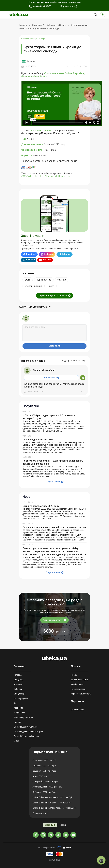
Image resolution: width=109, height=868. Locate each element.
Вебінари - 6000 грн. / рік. (44, 792)
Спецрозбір (19, 694)
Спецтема (19, 680)
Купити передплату (53, 620)
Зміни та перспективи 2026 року (41, 506)
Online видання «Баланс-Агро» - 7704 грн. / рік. (55, 808)
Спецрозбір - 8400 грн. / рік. (45, 781)
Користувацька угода (81, 694)
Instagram (49, 254)
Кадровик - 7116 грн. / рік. (45, 766)
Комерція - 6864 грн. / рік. (44, 771)
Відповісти (50, 378)
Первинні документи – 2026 (38, 440)
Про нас (75, 675)
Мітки (16, 741)
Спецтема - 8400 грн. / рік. (45, 760)
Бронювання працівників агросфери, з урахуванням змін (54, 527)
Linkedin (30, 260)
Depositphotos (77, 710)
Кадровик (18, 708)
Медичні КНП (20, 713)
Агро (16, 703)
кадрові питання (34, 286)
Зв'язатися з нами (79, 680)
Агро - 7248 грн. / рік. (42, 776)
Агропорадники (21, 698)
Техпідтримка (77, 684)
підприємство (44, 280)
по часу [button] (82, 361)
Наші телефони (78, 689)
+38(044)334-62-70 (42, 7)
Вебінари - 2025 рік (38, 39)
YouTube (47, 260)
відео (51, 286)
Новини (17, 722)
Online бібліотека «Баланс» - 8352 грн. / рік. (53, 797)
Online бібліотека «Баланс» (27, 736)
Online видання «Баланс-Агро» (28, 731)
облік (28, 280)
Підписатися (67, 7)
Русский (63, 825)
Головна (18, 675)
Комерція (18, 684)
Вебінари (25, 39)
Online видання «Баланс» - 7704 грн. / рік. (52, 803)
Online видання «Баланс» (26, 727)
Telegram (66, 254)
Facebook (31, 254)
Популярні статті (40, 813)
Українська (50, 825)
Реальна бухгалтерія (24, 717)
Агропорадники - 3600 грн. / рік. (47, 787)
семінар (62, 280)
